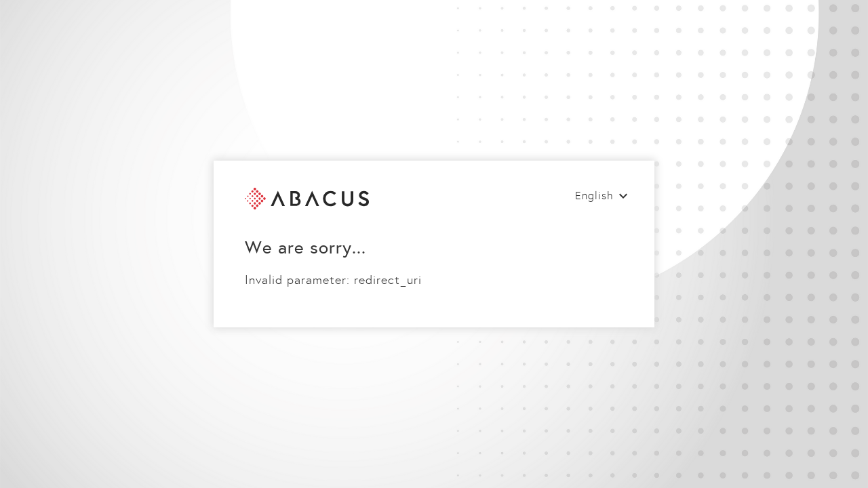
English (594, 196)
